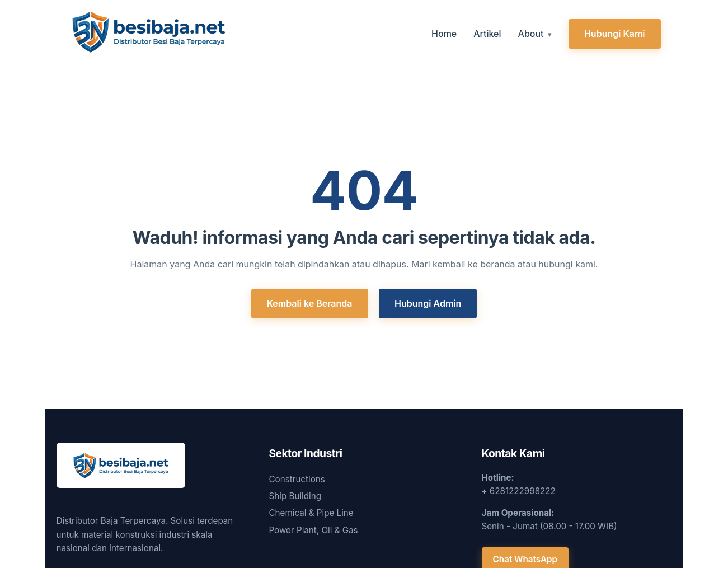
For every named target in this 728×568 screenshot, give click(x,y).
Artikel (487, 34)
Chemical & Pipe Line (311, 513)
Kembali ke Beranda (310, 303)
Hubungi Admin (428, 303)
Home (444, 34)
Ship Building (295, 496)
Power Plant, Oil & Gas (314, 530)
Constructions (297, 479)
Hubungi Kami (615, 34)
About (531, 34)
